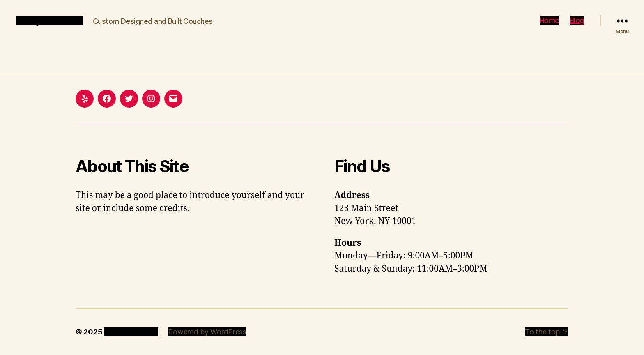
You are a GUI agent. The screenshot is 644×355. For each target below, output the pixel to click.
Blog (577, 20)
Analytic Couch (50, 21)
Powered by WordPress (207, 332)
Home (550, 20)
